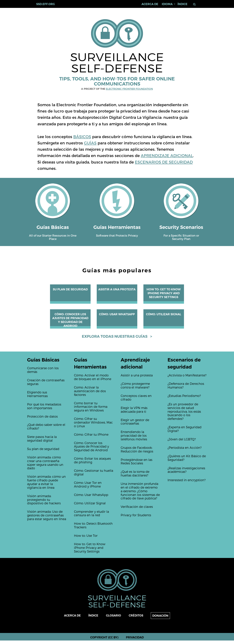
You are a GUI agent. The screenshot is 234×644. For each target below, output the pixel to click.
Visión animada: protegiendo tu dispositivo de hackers (44, 500)
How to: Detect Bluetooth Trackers (93, 525)
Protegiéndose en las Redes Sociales (136, 461)
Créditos (136, 616)
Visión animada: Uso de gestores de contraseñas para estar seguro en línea (47, 515)
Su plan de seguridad (70, 289)
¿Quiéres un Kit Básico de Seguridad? (187, 458)
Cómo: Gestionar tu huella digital (94, 472)
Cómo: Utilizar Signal (164, 314)
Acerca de (150, 4)
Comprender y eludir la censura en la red (91, 513)
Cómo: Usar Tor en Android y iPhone (88, 484)
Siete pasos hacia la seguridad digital (42, 438)
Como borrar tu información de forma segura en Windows (91, 407)
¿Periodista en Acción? (185, 447)
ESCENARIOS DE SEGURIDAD (164, 162)
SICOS (85, 136)
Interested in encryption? (187, 480)
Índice (182, 4)
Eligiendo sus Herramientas (37, 394)
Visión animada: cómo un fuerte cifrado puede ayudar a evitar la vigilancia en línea (46, 482)
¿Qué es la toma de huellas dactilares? (135, 473)
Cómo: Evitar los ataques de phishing (92, 460)
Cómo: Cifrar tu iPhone (91, 434)
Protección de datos (42, 416)
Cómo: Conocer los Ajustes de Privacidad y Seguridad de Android (91, 446)
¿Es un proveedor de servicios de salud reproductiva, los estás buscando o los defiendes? (184, 411)
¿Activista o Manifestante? (187, 375)
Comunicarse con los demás (43, 370)
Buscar (195, 4)
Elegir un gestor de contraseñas (135, 422)
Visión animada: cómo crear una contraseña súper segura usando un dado (45, 463)
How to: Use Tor (86, 535)
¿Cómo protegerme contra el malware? (135, 385)
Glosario (114, 616)
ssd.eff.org (46, 4)
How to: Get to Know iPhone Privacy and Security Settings (164, 293)
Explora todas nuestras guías (115, 336)
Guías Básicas (43, 360)
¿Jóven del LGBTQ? (182, 439)
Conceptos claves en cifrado (136, 397)
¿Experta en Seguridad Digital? (185, 429)
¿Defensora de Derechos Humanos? (186, 385)
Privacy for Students (136, 515)
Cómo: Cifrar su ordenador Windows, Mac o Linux (93, 422)
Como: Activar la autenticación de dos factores (90, 391)
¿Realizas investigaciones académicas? (186, 470)
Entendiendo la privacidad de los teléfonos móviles (134, 435)
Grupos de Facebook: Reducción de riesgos (137, 449)
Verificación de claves (137, 507)
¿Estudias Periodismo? (184, 396)
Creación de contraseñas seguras (46, 382)
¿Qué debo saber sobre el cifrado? (46, 426)
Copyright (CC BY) (104, 637)
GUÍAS (90, 143)
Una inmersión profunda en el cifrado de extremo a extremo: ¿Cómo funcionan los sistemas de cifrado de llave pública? (140, 491)
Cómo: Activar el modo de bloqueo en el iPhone (93, 377)
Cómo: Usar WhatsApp (117, 314)
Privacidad (135, 637)
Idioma (167, 4)
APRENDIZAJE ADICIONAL (167, 155)
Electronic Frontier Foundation (129, 89)
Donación (160, 616)
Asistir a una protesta (117, 289)
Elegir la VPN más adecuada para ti (134, 410)
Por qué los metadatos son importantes (44, 406)
